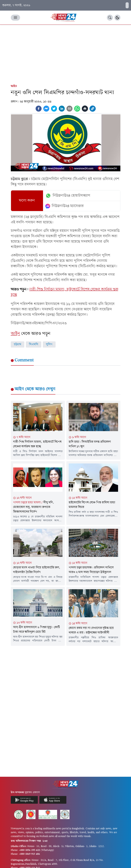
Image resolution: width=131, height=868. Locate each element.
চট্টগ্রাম (18, 344)
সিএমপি (34, 344)
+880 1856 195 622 (30, 850)
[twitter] (54, 109)
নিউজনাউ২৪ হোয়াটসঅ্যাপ (68, 196)
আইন (14, 86)
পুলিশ (49, 344)
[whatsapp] (77, 109)
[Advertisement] (65, 54)
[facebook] (39, 109)
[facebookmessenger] (46, 109)
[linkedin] (62, 109)
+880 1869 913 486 (30, 854)
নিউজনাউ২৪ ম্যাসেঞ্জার (65, 206)
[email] (69, 109)
